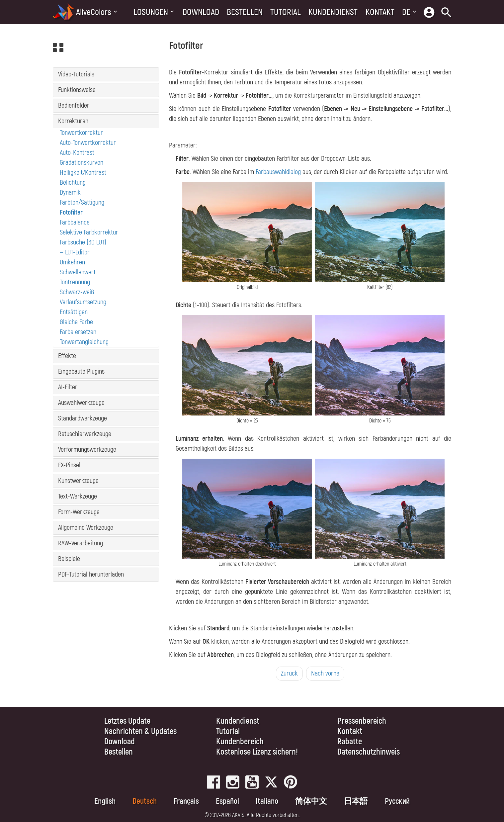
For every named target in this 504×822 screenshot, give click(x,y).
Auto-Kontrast (77, 153)
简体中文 (311, 801)
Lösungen (151, 12)
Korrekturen (73, 121)
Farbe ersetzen (78, 332)
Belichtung (73, 183)
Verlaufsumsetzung (83, 302)
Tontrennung (75, 282)
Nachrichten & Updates (140, 731)
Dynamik (70, 192)
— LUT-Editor (75, 252)
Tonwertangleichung (84, 342)
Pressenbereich (362, 721)
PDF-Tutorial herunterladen (91, 574)
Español (227, 801)
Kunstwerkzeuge (78, 481)
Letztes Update (127, 721)
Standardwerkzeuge (83, 418)
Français (186, 801)
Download (201, 12)
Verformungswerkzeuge (87, 450)
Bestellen (245, 12)
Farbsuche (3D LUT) (83, 242)
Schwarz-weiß (77, 292)
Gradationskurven (82, 163)
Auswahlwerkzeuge (81, 403)
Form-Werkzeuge (79, 512)
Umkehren (72, 262)
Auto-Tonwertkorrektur (88, 143)
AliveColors (94, 12)
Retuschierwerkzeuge (85, 434)
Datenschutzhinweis (369, 752)
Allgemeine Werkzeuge (86, 528)
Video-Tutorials (76, 74)
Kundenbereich (240, 742)
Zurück (289, 673)
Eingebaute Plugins (81, 371)
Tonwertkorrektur (81, 133)
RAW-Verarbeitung (81, 543)
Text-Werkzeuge (78, 496)
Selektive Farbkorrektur (89, 232)
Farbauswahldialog (278, 172)
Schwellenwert (78, 272)
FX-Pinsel (69, 465)
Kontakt (380, 12)
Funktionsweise (77, 90)
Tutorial (286, 12)
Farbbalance (75, 222)
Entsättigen (74, 312)
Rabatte (350, 742)
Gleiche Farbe (76, 322)
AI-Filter (68, 387)
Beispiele (69, 559)
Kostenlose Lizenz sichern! (257, 752)
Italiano (267, 801)
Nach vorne (325, 673)
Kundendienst (333, 12)
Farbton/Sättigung (82, 202)
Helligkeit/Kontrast (83, 173)
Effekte (67, 356)
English (105, 801)
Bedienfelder (74, 105)
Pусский (397, 801)
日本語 (356, 801)
